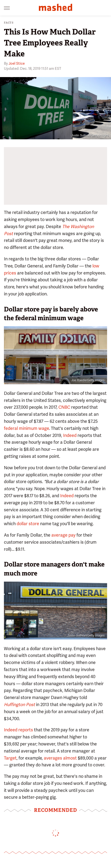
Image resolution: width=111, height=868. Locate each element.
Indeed (70, 435)
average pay (63, 535)
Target (10, 758)
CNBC (64, 407)
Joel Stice (17, 63)
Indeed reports (18, 730)
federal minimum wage (26, 428)
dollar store (28, 524)
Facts (9, 23)
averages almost (60, 758)
